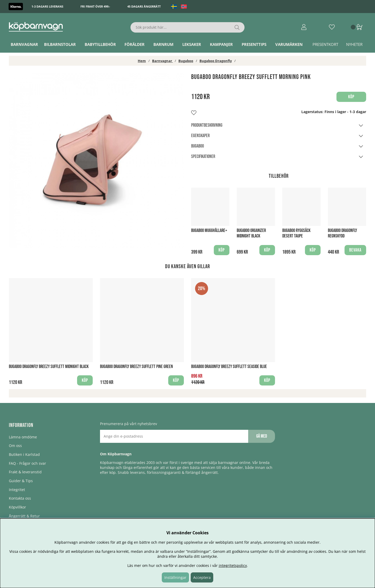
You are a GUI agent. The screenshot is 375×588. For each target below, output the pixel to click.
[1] (96, 161)
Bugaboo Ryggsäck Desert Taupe (296, 233)
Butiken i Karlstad (24, 454)
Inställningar (175, 577)
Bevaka (355, 250)
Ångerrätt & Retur (24, 516)
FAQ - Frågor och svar (27, 463)
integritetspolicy (233, 565)
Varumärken (289, 44)
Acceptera (202, 577)
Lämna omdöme (23, 437)
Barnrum (163, 44)
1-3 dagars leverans (47, 6)
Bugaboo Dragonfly (216, 61)
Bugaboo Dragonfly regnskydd (342, 233)
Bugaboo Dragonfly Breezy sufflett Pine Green (136, 367)
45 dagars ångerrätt (144, 6)
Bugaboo (186, 61)
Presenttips (254, 44)
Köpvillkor (17, 507)
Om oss (15, 446)
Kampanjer (221, 44)
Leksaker (192, 44)
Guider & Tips (21, 481)
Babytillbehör (100, 44)
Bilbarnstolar (60, 44)
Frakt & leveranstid (25, 472)
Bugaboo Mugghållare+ (209, 231)
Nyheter (354, 44)
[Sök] (188, 27)
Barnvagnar (24, 44)
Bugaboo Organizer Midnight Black (251, 233)
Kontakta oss (20, 498)
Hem (142, 61)
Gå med (262, 436)
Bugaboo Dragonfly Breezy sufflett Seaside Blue (229, 367)
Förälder (135, 44)
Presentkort (325, 44)
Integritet (17, 490)
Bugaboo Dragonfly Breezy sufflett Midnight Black (49, 367)
